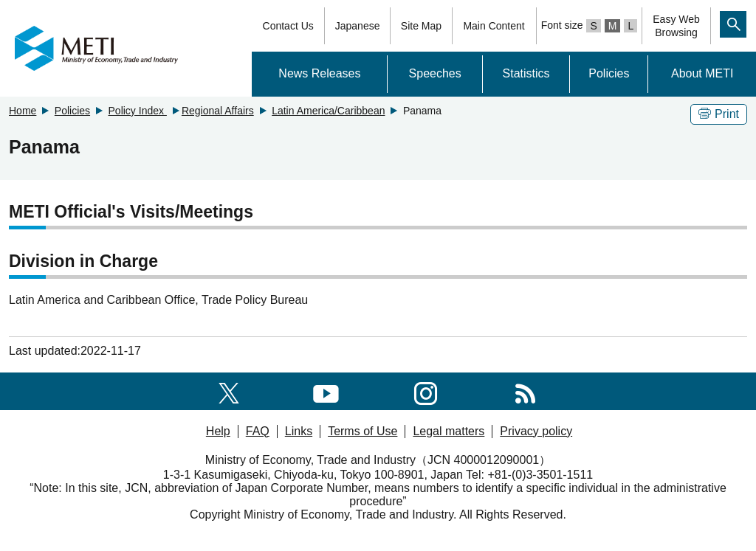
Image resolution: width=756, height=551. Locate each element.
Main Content (494, 26)
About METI (702, 73)
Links (299, 431)
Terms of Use (362, 431)
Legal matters (449, 431)
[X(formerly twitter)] (229, 391)
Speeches (435, 73)
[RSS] (525, 391)
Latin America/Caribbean (328, 111)
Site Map (421, 26)
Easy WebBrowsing (676, 26)
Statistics (526, 73)
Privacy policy (536, 431)
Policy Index (138, 111)
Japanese (358, 26)
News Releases (319, 73)
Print (719, 114)
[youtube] (326, 391)
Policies (609, 73)
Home (23, 111)
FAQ (258, 431)
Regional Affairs (218, 111)
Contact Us (288, 26)
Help (218, 431)
